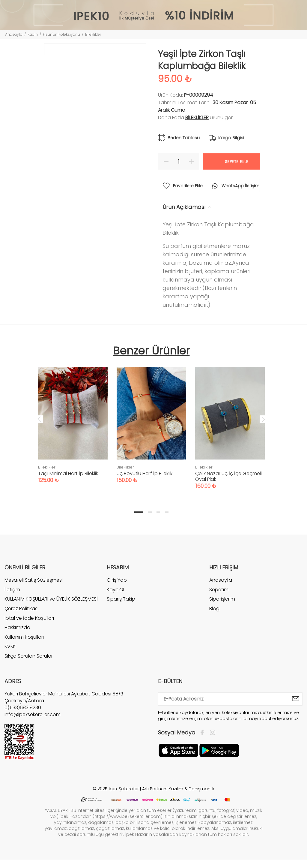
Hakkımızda (17, 627)
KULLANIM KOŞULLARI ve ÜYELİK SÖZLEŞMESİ (51, 599)
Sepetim (219, 590)
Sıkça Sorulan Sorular (29, 656)
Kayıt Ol (115, 590)
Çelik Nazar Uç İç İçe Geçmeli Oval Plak (228, 476)
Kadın (33, 34)
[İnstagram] (211, 733)
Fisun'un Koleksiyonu (61, 34)
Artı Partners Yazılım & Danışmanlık (178, 789)
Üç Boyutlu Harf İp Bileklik (145, 473)
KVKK (10, 646)
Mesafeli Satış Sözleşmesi (34, 580)
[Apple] (178, 750)
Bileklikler (93, 34)
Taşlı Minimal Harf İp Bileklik (68, 473)
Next (263, 419)
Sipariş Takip (121, 599)
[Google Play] (219, 750)
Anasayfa (14, 34)
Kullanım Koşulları (24, 637)
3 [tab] (158, 512)
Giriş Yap (117, 580)
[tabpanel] (73, 419)
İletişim (12, 590)
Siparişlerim (222, 599)
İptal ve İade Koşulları (29, 618)
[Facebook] (204, 733)
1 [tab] (139, 512)
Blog (214, 609)
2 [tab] (150, 512)
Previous (39, 419)
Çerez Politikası (21, 609)
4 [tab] (167, 512)
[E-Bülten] (296, 699)
